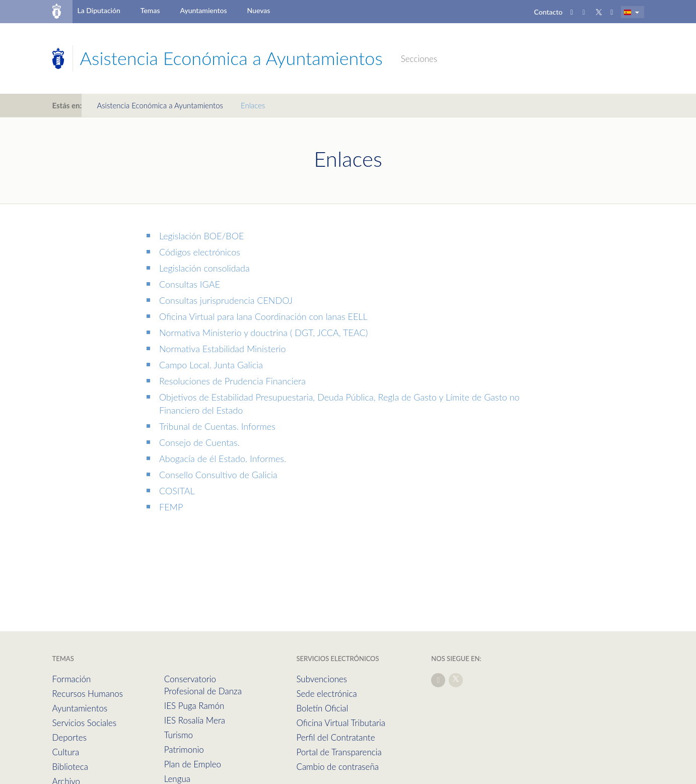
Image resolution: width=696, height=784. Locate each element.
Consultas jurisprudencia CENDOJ (226, 300)
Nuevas (259, 10)
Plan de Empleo (193, 764)
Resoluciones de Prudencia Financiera (232, 381)
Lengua (177, 779)
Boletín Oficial (322, 708)
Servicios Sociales (85, 723)
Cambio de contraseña (337, 767)
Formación (72, 679)
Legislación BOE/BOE (201, 236)
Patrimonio (184, 749)
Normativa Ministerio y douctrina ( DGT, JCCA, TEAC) (263, 333)
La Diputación (98, 10)
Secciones (419, 59)
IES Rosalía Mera (195, 720)
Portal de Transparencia (339, 752)
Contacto (548, 12)
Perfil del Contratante (335, 737)
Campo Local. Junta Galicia (211, 365)
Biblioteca (70, 767)
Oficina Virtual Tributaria (341, 723)
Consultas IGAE (190, 284)
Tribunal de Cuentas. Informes (217, 426)
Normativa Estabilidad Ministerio (223, 349)
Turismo (179, 735)
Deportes (69, 737)
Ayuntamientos (204, 10)
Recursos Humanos (88, 694)
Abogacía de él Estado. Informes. (223, 459)
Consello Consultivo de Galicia (218, 475)
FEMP (171, 507)
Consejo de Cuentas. (199, 442)
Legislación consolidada (204, 268)
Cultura (66, 752)
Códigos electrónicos (200, 252)
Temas (150, 10)
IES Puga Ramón (194, 706)
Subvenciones (322, 679)
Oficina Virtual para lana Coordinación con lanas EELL (263, 316)
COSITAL (177, 491)
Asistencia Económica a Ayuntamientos (160, 105)
